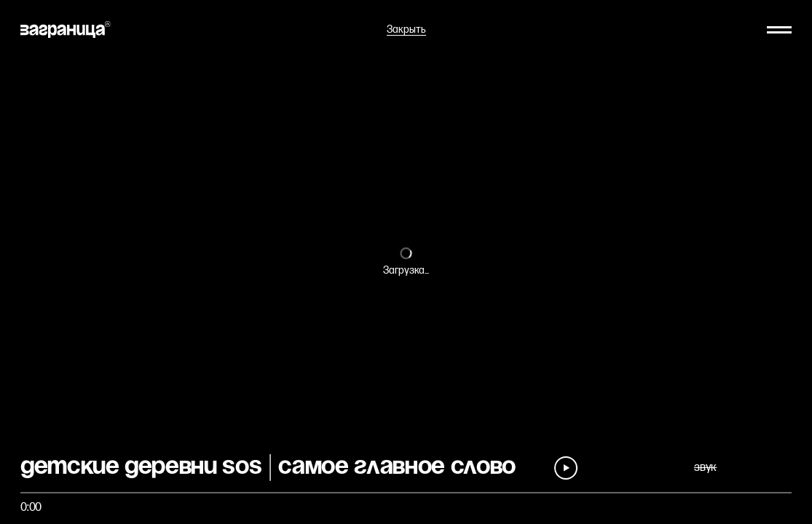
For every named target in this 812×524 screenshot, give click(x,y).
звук (705, 468)
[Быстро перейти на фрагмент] (406, 493)
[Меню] (779, 30)
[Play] (566, 468)
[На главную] (66, 29)
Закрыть (406, 30)
